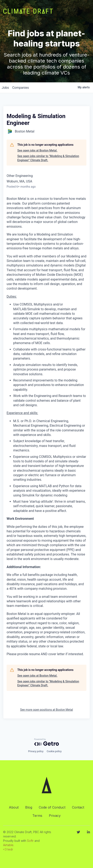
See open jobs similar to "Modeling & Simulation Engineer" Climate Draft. (48, 158)
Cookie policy (54, 751)
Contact (78, 807)
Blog (29, 807)
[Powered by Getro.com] (47, 742)
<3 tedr (8, 849)
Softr (30, 841)
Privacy (55, 816)
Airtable (8, 845)
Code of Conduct (52, 807)
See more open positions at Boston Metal (46, 710)
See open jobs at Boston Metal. (37, 150)
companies (21, 88)
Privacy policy (36, 751)
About (14, 807)
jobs (5, 88)
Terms (37, 816)
